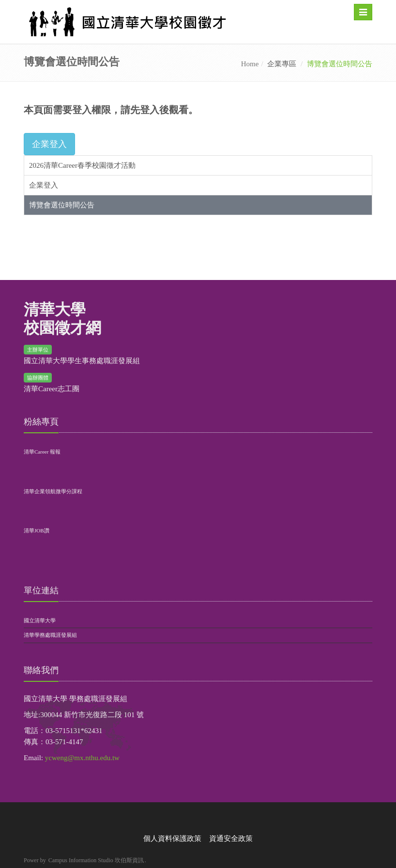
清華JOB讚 (37, 530)
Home (250, 64)
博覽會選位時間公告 (62, 205)
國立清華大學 (40, 620)
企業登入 (44, 185)
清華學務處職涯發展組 (50, 635)
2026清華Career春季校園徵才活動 (82, 165)
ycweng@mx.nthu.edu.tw (82, 758)
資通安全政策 (231, 839)
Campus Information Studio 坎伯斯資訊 (96, 860)
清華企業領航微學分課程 (53, 491)
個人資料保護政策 (172, 839)
